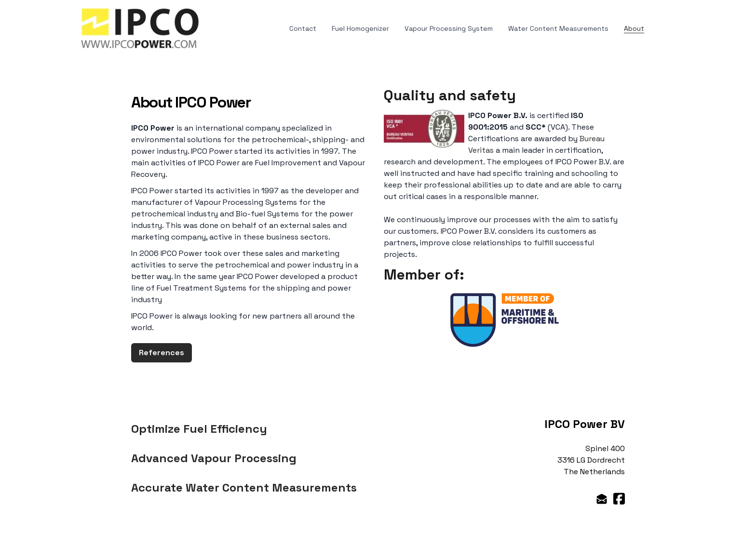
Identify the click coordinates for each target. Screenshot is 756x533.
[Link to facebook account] (619, 499)
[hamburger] (211, 17)
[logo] (140, 29)
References (162, 353)
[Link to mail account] (602, 499)
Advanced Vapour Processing (214, 458)
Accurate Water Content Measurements (244, 487)
